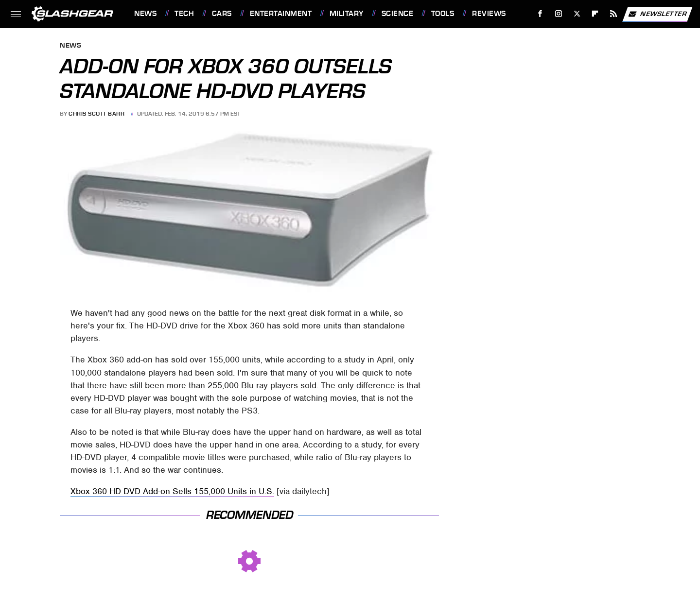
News (145, 14)
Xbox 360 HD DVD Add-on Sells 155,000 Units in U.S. (172, 491)
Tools (443, 14)
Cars (222, 14)
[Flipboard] (595, 14)
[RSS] (614, 14)
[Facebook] (540, 14)
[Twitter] (577, 14)
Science (398, 14)
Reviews (489, 14)
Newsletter (657, 14)
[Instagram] (559, 14)
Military (347, 14)
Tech (184, 14)
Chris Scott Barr (96, 114)
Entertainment (281, 14)
